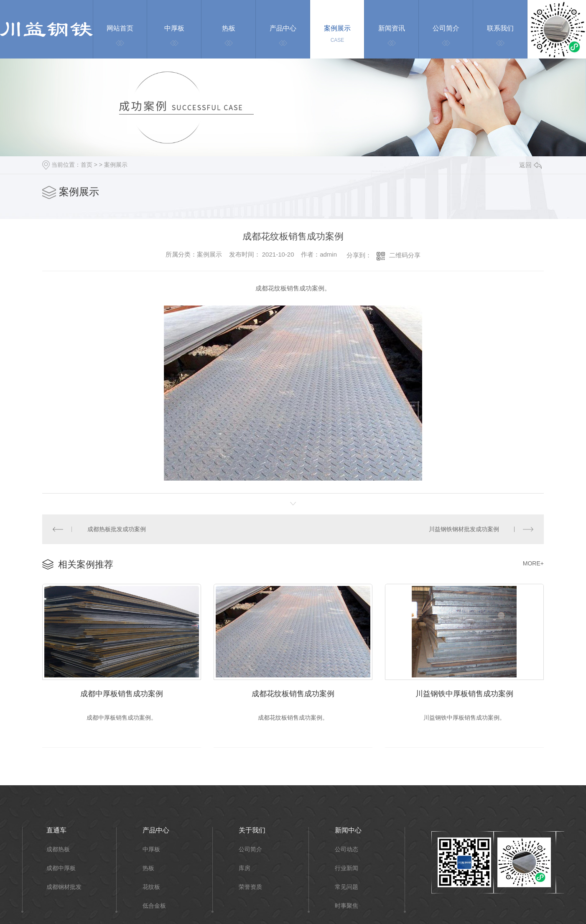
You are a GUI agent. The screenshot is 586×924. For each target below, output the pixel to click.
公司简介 (250, 849)
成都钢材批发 (64, 887)
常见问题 (347, 887)
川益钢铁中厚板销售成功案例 (464, 694)
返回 (530, 165)
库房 (245, 868)
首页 (87, 165)
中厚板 (151, 849)
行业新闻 (347, 868)
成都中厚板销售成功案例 (122, 694)
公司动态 (347, 849)
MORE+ (533, 563)
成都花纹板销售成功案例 (293, 694)
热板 (148, 868)
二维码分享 (405, 255)
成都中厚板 (61, 868)
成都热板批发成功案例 (117, 529)
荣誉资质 (250, 887)
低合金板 (154, 906)
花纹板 (151, 887)
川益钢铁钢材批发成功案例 (464, 529)
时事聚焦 (347, 906)
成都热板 (58, 849)
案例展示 (116, 165)
